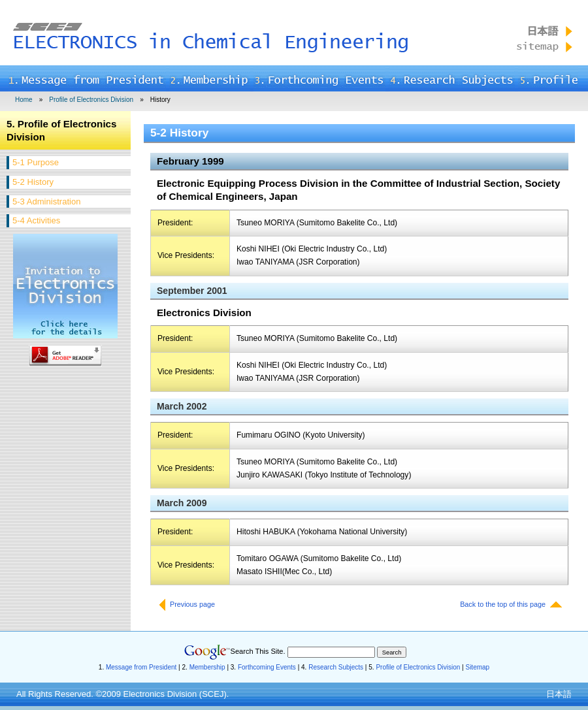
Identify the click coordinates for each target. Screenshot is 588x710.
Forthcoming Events (267, 667)
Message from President (141, 667)
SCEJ (213, 694)
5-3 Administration (46, 202)
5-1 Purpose (36, 162)
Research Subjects (336, 667)
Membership (207, 667)
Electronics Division (160, 694)
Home (24, 100)
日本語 (559, 694)
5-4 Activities (36, 220)
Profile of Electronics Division (91, 100)
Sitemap (477, 667)
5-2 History (33, 182)
